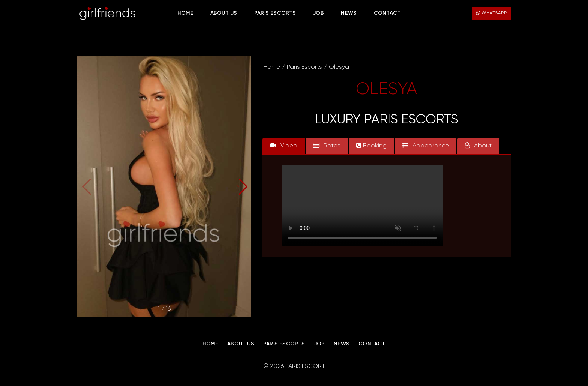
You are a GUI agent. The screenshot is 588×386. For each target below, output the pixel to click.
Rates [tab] (327, 146)
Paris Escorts (275, 13)
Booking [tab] (371, 146)
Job (319, 13)
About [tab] (478, 146)
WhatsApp (491, 13)
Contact (387, 13)
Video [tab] (284, 146)
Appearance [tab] (426, 146)
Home (185, 13)
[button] (242, 187)
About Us (224, 13)
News (349, 13)
